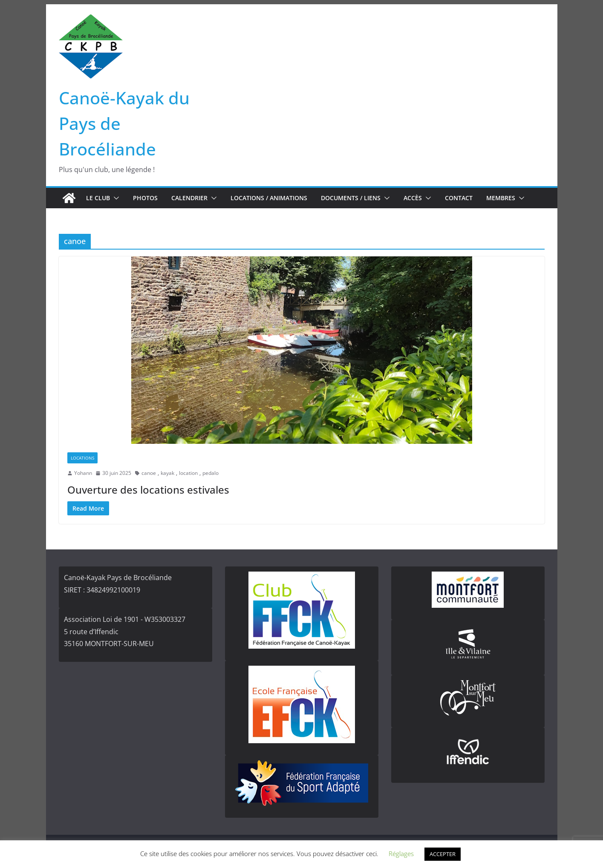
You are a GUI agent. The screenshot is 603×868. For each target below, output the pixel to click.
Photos (145, 198)
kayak (167, 473)
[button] (115, 198)
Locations (82, 458)
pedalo (211, 473)
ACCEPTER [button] (443, 854)
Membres (501, 198)
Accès (413, 198)
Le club (98, 198)
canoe (149, 473)
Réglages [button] (401, 854)
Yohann (83, 473)
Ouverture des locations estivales (148, 490)
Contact (459, 198)
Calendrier (189, 198)
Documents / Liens (351, 198)
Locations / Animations (269, 198)
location (188, 473)
